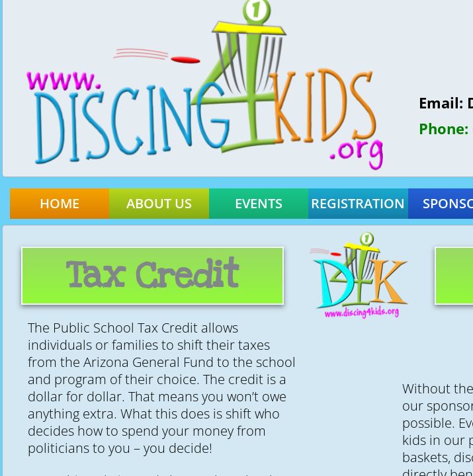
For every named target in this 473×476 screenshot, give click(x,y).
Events (259, 204)
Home (60, 204)
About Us (159, 204)
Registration (358, 204)
